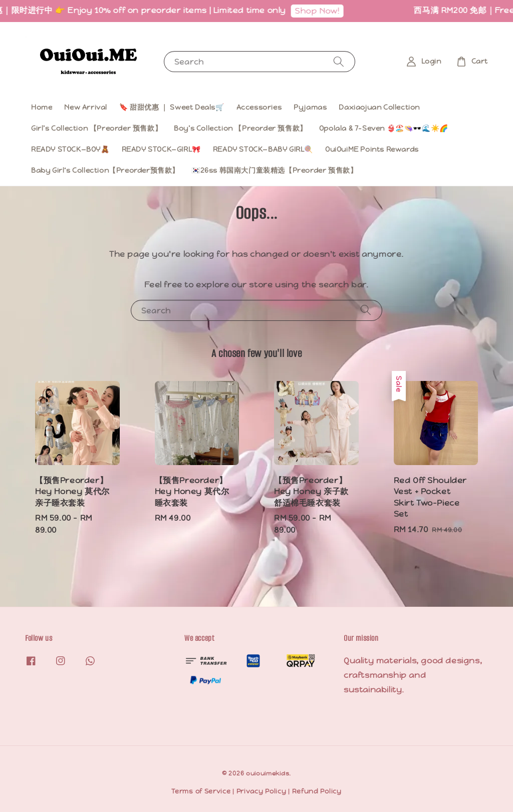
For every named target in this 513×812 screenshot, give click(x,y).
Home (42, 107)
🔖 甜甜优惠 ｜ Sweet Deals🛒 (172, 107)
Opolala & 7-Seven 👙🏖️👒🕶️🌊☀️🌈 (384, 128)
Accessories (259, 107)
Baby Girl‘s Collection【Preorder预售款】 (105, 170)
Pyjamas (310, 107)
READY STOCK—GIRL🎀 (161, 149)
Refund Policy (317, 791)
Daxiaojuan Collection (379, 107)
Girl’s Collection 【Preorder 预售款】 (96, 128)
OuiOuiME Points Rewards (372, 149)
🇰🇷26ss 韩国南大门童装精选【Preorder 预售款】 (274, 170)
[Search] (339, 61)
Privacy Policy (262, 791)
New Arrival (86, 107)
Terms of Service (201, 791)
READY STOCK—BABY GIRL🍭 (263, 149)
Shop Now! (334, 11)
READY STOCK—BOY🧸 (70, 149)
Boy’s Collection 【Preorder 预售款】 (240, 128)
